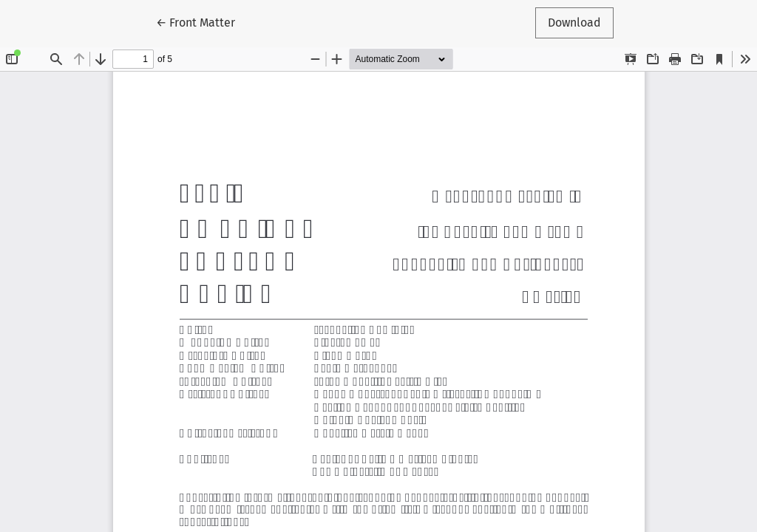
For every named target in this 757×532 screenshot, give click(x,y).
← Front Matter (202, 21)
